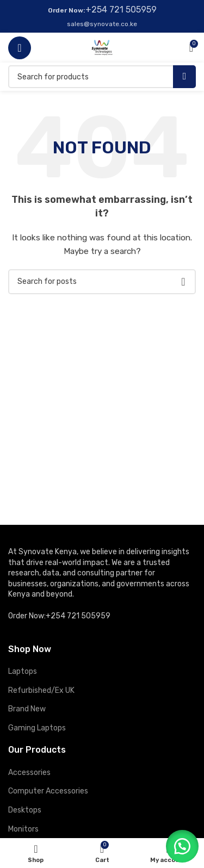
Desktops (25, 810)
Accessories (29, 773)
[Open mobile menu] (20, 48)
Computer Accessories (48, 791)
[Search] (102, 77)
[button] (182, 846)
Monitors (23, 829)
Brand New (27, 709)
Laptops (23, 671)
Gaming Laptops (37, 728)
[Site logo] (102, 47)
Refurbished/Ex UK (41, 690)
